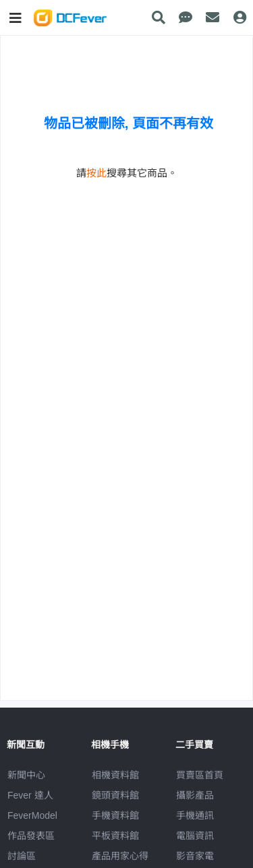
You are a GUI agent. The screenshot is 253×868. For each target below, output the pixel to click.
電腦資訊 (195, 836)
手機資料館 (115, 815)
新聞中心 (26, 775)
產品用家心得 (120, 856)
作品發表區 (31, 836)
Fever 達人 (30, 795)
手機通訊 (195, 815)
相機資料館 (115, 775)
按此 (96, 173)
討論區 (22, 856)
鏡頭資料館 (115, 795)
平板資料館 (115, 836)
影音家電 (195, 856)
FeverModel (32, 815)
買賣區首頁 (200, 775)
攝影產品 (195, 795)
